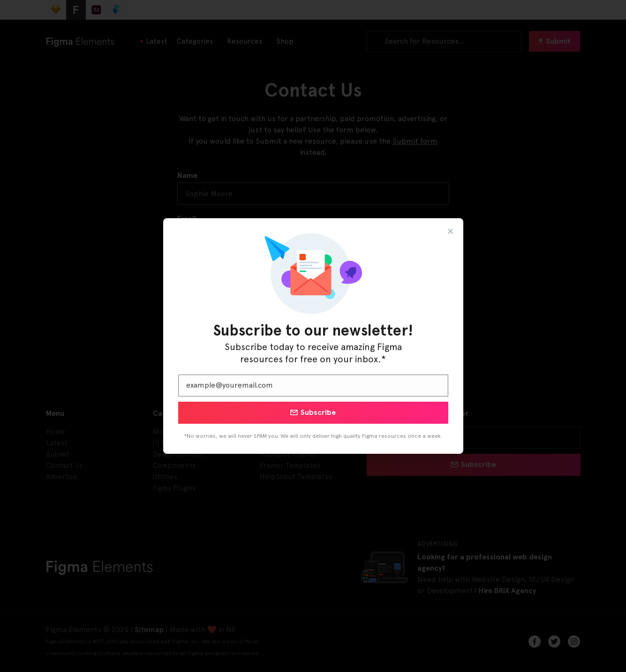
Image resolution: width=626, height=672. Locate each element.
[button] (450, 231)
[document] (313, 336)
